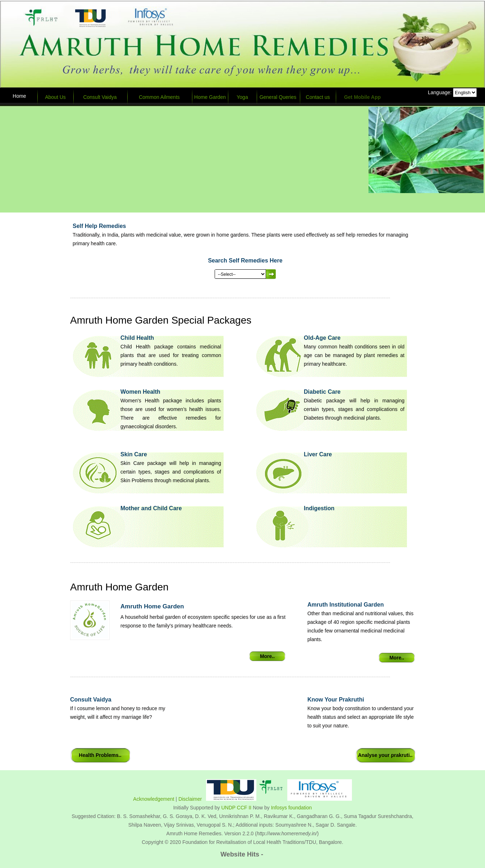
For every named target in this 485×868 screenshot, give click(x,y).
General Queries (278, 97)
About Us (55, 97)
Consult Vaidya (100, 97)
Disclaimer (190, 799)
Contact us (318, 97)
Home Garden (210, 97)
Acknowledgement (154, 799)
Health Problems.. (100, 755)
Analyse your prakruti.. (385, 755)
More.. (267, 656)
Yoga (242, 97)
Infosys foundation (292, 808)
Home (19, 96)
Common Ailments (159, 97)
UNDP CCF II (237, 808)
